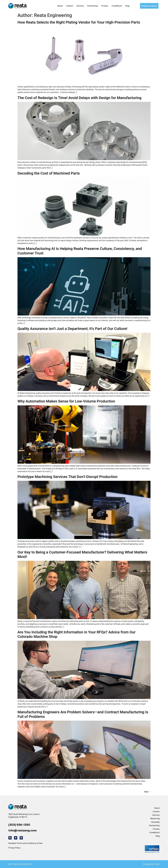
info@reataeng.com (23, 831)
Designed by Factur (151, 864)
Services (80, 6)
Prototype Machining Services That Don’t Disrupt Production (67, 477)
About (60, 6)
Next (147, 792)
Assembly (155, 822)
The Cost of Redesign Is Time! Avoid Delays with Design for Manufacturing (79, 98)
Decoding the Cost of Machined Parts (49, 173)
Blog (127, 6)
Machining (155, 818)
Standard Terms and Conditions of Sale (25, 843)
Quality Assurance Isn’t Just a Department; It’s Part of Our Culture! (72, 329)
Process (105, 6)
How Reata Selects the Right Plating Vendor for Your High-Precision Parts (79, 22)
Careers (70, 6)
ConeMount (117, 6)
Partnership (93, 6)
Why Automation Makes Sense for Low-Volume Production (66, 401)
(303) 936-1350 (19, 825)
